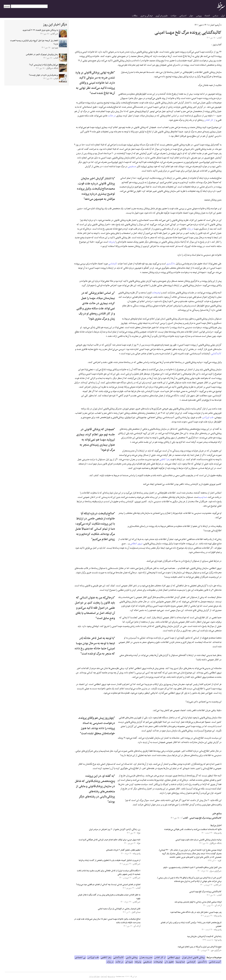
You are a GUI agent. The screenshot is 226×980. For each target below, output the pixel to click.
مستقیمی (132, 166)
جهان (191, 16)
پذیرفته (112, 242)
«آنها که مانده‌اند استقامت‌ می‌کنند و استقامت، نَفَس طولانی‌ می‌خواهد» (193, 829)
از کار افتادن (210, 120)
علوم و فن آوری (162, 16)
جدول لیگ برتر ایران (94, 977)
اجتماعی (183, 16)
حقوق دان (169, 962)
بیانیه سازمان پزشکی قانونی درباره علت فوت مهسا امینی (198, 840)
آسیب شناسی (215, 962)
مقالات (135, 16)
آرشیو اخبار (215, 25)
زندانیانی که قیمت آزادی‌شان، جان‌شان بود (204, 936)
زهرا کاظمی (165, 459)
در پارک (190, 229)
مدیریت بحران (146, 957)
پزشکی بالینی (132, 957)
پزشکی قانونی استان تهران (193, 957)
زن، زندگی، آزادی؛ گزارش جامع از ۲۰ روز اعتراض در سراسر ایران (115, 829)
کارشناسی (113, 264)
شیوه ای (129, 962)
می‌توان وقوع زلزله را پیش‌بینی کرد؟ (44, 65)
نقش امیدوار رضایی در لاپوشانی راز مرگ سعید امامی (119, 909)
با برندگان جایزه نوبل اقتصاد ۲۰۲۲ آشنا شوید (40, 30)
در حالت (112, 116)
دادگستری (171, 264)
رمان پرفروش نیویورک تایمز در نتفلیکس (42, 54)
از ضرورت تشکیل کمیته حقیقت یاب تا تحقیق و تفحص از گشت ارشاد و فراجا (110, 860)
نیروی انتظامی (136, 544)
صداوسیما (202, 497)
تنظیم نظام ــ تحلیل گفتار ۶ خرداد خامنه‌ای (123, 850)
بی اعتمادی (80, 957)
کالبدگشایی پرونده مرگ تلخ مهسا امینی (205, 818)
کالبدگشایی (216, 354)
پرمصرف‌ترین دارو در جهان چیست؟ (44, 75)
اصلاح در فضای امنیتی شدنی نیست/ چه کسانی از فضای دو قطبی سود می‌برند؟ (108, 885)
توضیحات (156, 293)
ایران (223, 16)
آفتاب (184, 818)
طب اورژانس (208, 417)
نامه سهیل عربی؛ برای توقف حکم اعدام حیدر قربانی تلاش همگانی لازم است (110, 840)
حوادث (174, 16)
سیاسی (215, 16)
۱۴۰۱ (206, 25)
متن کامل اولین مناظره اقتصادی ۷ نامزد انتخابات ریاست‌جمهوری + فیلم (192, 868)
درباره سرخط (111, 977)
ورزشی (199, 16)
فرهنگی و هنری (146, 16)
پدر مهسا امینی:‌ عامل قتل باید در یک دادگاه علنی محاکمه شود (196, 912)
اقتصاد (207, 16)
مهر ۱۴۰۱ (198, 25)
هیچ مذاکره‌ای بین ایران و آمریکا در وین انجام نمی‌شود (200, 947)
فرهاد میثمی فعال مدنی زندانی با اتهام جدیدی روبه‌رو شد (198, 902)
